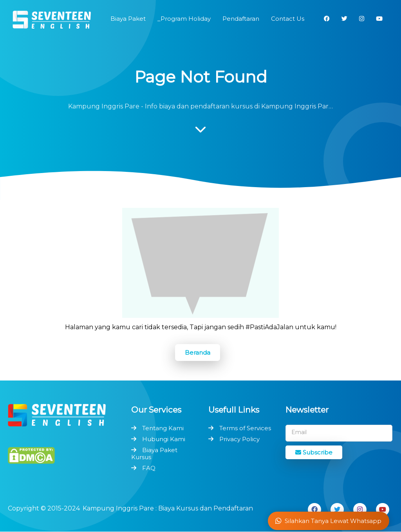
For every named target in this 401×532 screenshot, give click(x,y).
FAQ (149, 468)
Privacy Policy (239, 439)
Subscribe (314, 452)
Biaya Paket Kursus (154, 454)
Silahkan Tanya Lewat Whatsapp (328, 521)
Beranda (198, 353)
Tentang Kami (163, 428)
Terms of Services (245, 428)
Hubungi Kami (164, 439)
